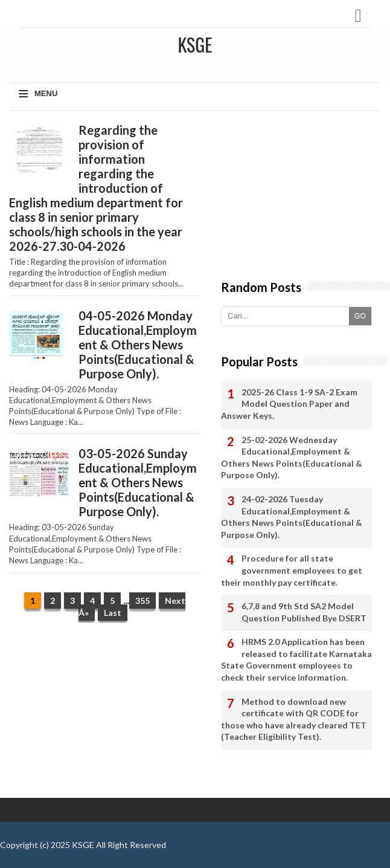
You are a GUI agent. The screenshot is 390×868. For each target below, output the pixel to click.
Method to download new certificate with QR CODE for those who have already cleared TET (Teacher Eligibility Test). (294, 719)
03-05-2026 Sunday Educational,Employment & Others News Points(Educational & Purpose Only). (138, 482)
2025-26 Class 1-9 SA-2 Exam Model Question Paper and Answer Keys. (289, 404)
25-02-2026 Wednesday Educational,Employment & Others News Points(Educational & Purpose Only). (292, 458)
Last (113, 613)
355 (142, 601)
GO (360, 316)
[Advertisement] (104, 716)
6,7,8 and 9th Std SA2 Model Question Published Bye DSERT (304, 612)
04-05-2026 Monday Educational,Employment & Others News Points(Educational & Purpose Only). (138, 345)
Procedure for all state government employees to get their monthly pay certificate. (292, 570)
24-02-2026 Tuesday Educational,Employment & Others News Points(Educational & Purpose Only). (292, 517)
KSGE (83, 845)
